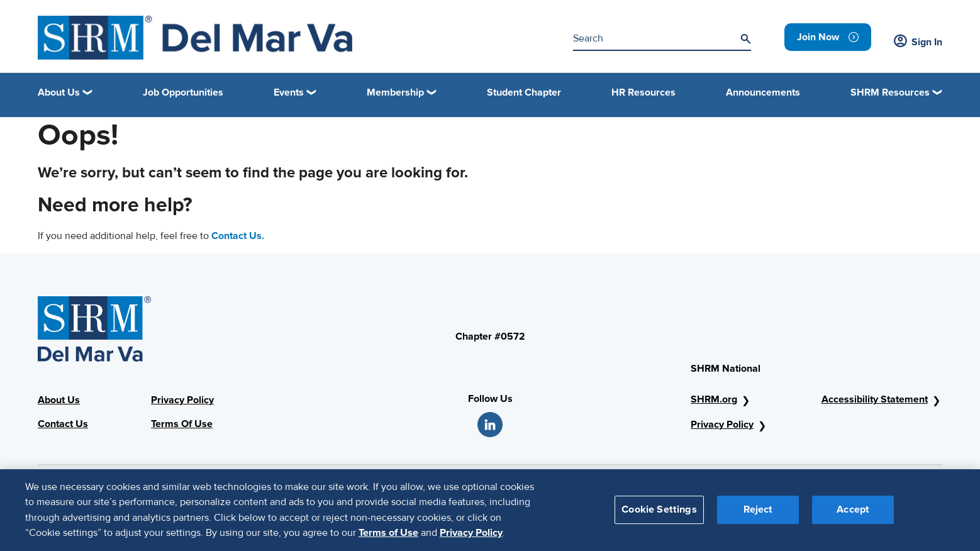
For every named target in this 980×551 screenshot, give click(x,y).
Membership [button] (395, 92)
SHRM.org (714, 399)
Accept (853, 518)
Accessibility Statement (875, 399)
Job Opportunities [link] (183, 92)
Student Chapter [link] (524, 92)
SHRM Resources (890, 92)
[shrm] (195, 38)
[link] (828, 37)
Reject (758, 518)
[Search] (745, 39)
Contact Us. (238, 236)
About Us (59, 400)
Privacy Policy (182, 400)
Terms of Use (388, 542)
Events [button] (289, 92)
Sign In (918, 42)
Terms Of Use (182, 424)
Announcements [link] (763, 92)
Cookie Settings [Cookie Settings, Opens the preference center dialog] (659, 518)
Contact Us (63, 424)
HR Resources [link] (643, 92)
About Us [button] (59, 92)
